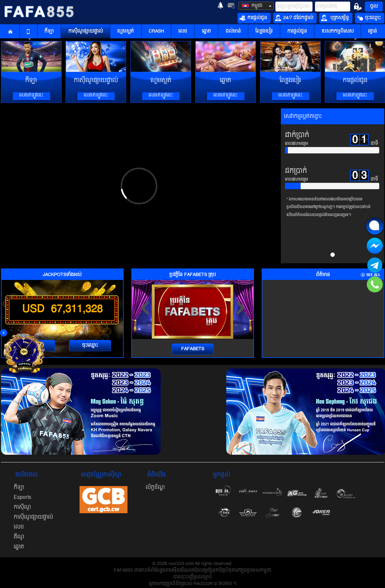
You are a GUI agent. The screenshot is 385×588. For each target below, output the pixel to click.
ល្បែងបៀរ (264, 31)
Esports (23, 497)
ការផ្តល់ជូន (253, 18)
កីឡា (49, 31)
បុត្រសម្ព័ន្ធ (335, 18)
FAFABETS (193, 349)
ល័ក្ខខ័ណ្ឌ (155, 487)
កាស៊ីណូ (22, 507)
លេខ (183, 31)
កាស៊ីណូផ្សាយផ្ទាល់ (86, 31)
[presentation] (145, 308)
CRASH (156, 31)
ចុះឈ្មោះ (369, 18)
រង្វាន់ (373, 31)
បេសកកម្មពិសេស (338, 31)
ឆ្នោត (206, 31)
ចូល (374, 6)
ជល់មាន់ (233, 31)
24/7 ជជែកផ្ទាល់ (294, 18)
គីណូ (19, 537)
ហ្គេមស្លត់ (126, 31)
